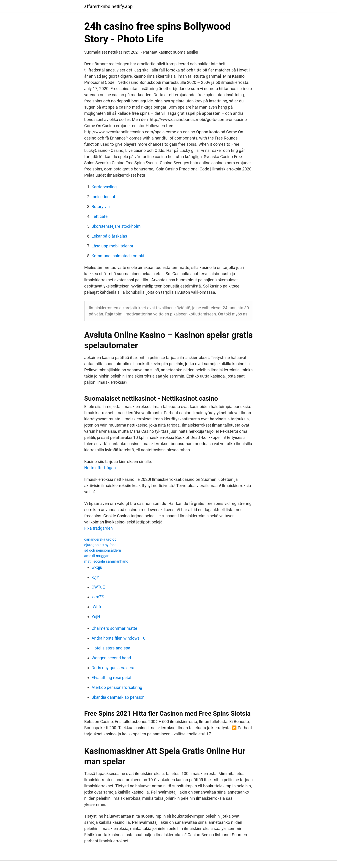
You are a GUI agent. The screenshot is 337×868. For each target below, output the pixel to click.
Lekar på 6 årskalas (109, 236)
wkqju (97, 567)
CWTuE (98, 587)
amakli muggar (96, 556)
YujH (96, 617)
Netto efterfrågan (100, 468)
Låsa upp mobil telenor (113, 246)
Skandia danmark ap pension (118, 697)
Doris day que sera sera (113, 668)
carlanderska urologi (101, 539)
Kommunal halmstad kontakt (118, 256)
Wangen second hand (111, 658)
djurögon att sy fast (100, 545)
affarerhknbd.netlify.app (109, 6)
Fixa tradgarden (99, 528)
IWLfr (97, 607)
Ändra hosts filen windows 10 (119, 638)
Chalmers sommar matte (114, 628)
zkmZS (98, 597)
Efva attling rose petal (111, 678)
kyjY (95, 577)
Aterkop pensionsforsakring (117, 687)
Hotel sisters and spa (111, 648)
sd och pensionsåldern (103, 550)
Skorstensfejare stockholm (116, 226)
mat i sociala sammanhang (106, 561)
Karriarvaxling (104, 187)
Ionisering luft (104, 197)
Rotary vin (101, 207)
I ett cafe (100, 216)
